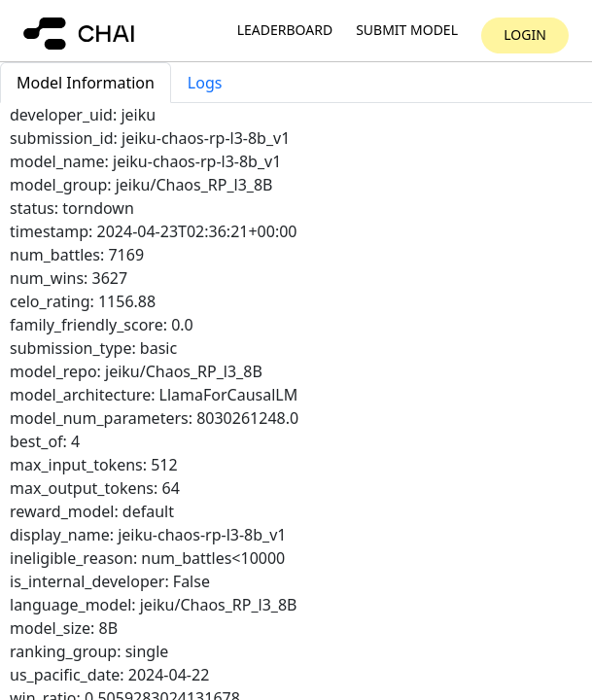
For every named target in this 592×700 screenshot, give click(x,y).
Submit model (407, 31)
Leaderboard (285, 31)
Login (525, 35)
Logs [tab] (205, 83)
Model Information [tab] (86, 83)
